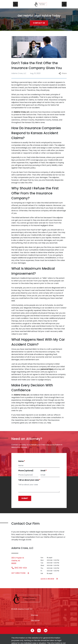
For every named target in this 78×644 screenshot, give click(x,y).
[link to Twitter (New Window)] (39, 630)
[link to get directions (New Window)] (24, 561)
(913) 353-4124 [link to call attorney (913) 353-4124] (19, 568)
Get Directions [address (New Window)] (20, 573)
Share (63, 73)
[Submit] (25, 498)
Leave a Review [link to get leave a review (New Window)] (49, 579)
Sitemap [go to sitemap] (34, 615)
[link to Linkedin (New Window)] (46, 630)
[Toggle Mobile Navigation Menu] (64, 4)
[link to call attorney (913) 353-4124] (15, 4)
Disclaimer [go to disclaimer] (35, 620)
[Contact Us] (39, 23)
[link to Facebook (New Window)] (32, 630)
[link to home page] (41, 4)
